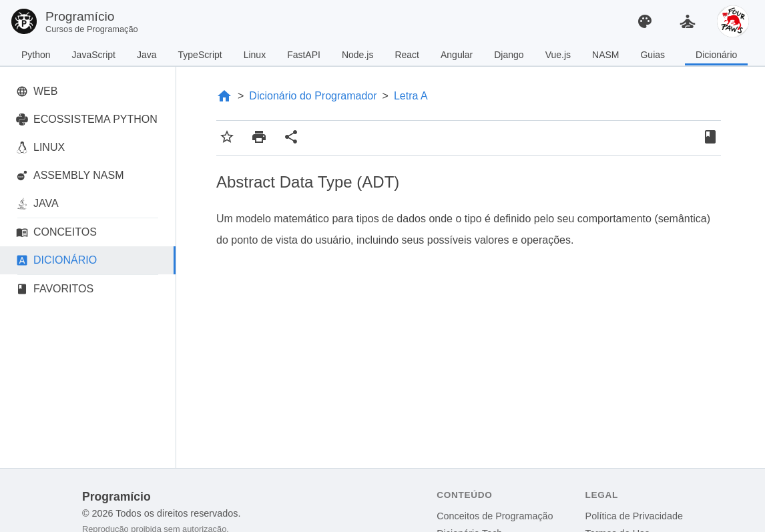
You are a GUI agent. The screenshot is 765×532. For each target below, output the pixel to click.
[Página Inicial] (224, 96)
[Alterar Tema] (645, 21)
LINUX (40, 148)
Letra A (411, 96)
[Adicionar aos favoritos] (227, 138)
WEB (37, 91)
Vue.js (558, 55)
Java (147, 55)
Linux (255, 55)
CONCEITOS (56, 232)
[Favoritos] (710, 138)
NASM (605, 55)
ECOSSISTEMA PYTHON (87, 119)
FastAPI (304, 55)
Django (509, 55)
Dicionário (716, 55)
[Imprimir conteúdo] (259, 138)
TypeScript (200, 55)
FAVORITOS (55, 289)
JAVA (37, 204)
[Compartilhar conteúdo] (291, 138)
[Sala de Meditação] (688, 21)
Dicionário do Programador (313, 96)
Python (36, 55)
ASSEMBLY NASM (70, 176)
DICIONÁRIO (56, 260)
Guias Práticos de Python (657, 57)
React (407, 55)
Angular (457, 55)
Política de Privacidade (634, 516)
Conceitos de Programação (495, 516)
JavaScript (94, 55)
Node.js (357, 55)
